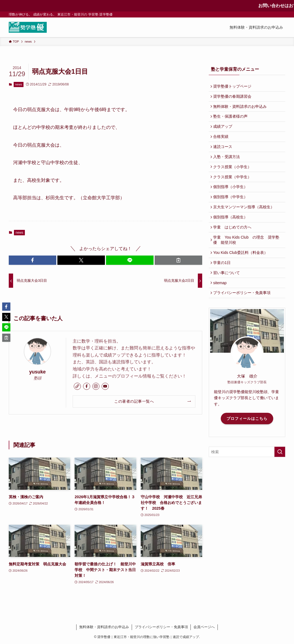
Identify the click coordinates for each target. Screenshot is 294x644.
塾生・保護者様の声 (232, 121)
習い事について (228, 297)
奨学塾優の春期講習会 (234, 98)
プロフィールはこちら (247, 446)
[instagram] (96, 386)
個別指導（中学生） (232, 212)
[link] (77, 386)
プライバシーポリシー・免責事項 (243, 319)
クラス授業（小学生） (234, 178)
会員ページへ (204, 627)
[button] (33, 260)
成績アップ (224, 132)
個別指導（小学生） (232, 200)
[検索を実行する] (280, 479)
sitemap (221, 308)
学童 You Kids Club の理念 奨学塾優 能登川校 (247, 260)
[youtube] (105, 386)
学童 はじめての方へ (234, 246)
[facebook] (87, 386)
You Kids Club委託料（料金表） (242, 274)
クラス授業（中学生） (234, 189)
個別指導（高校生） (232, 235)
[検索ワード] (247, 479)
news (19, 84)
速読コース (224, 155)
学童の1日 (223, 285)
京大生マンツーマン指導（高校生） (245, 223)
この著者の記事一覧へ (134, 401)
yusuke (38, 372)
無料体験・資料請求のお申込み (241, 109)
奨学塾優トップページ (234, 87)
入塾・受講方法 (228, 166)
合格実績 (222, 144)
